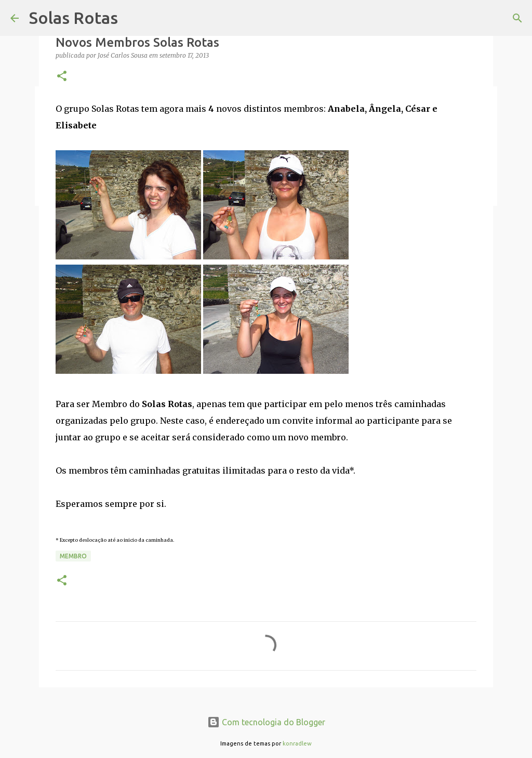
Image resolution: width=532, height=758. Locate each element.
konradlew (297, 743)
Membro (73, 556)
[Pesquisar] (517, 18)
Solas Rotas (74, 18)
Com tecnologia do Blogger (266, 722)
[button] (62, 77)
